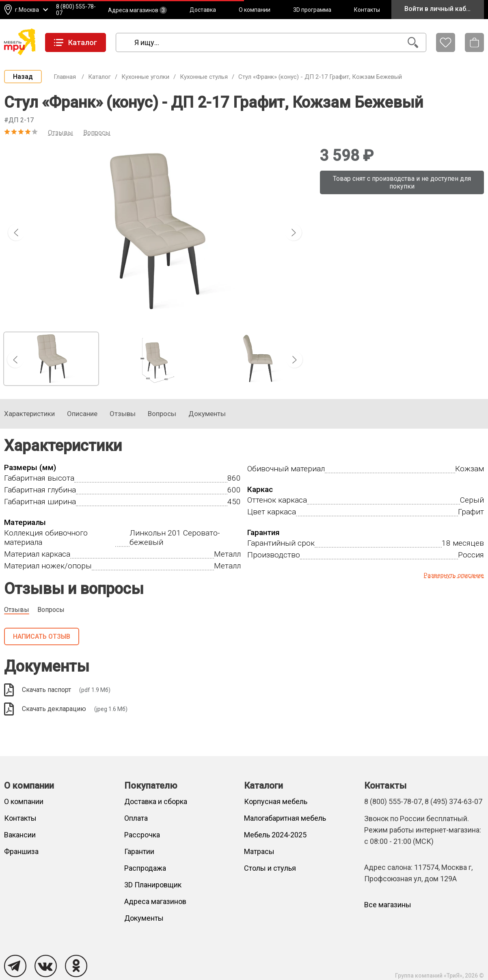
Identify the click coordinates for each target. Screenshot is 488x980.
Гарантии (139, 851)
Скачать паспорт (57, 690)
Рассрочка (142, 835)
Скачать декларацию (66, 709)
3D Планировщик (153, 885)
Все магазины (388, 905)
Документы (144, 918)
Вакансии (20, 835)
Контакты (367, 10)
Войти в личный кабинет (442, 9)
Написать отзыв (42, 636)
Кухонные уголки (145, 77)
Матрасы (259, 851)
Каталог (99, 77)
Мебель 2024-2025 (275, 835)
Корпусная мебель (276, 801)
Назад (23, 77)
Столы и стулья (270, 868)
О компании (255, 10)
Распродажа (145, 868)
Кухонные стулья (204, 77)
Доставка (203, 10)
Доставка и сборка (156, 801)
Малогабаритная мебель (285, 818)
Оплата (136, 818)
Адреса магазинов (137, 10)
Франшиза (21, 851)
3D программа (312, 10)
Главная (65, 77)
